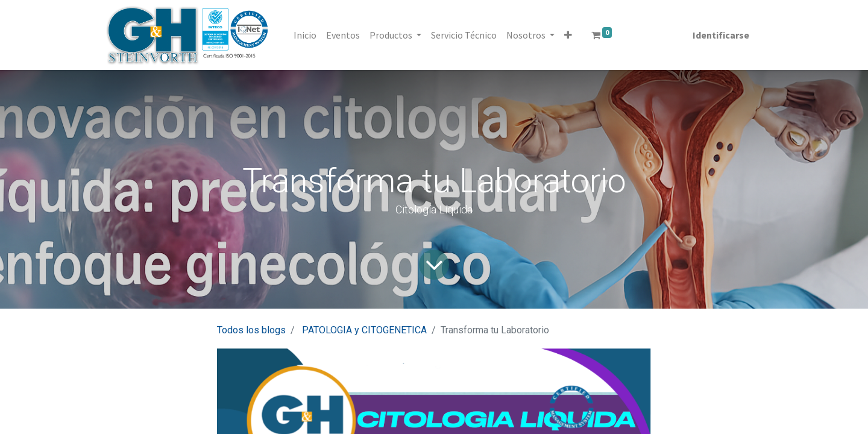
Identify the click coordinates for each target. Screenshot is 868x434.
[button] (568, 35)
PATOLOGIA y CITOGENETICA (364, 330)
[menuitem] (305, 35)
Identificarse (721, 35)
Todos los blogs (251, 330)
